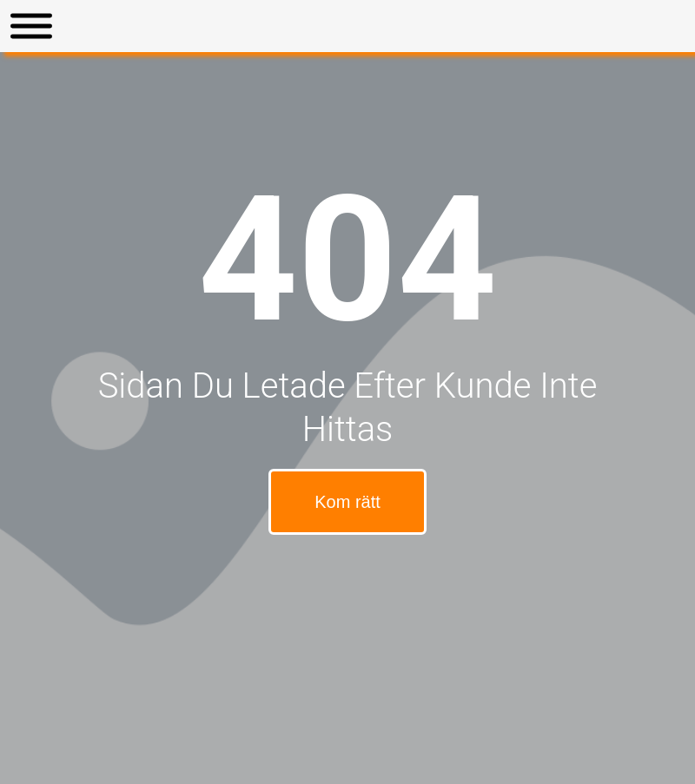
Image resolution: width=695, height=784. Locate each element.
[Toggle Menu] (31, 26)
